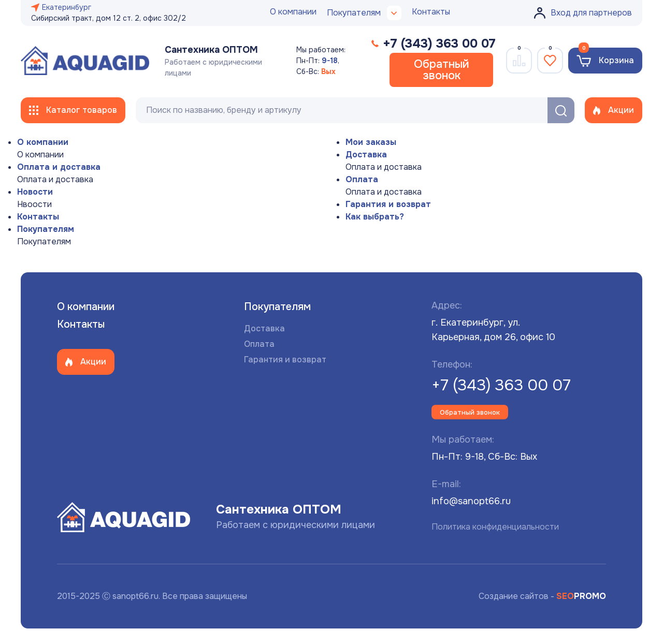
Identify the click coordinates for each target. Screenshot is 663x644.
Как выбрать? (375, 217)
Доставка (366, 155)
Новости (35, 192)
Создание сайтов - (542, 596)
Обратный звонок (442, 70)
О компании (293, 12)
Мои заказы (371, 142)
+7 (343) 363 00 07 (501, 385)
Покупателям (46, 229)
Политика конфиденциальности (495, 527)
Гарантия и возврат (388, 204)
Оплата (362, 179)
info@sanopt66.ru (471, 501)
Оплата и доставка (59, 167)
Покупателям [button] (364, 13)
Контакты (431, 12)
